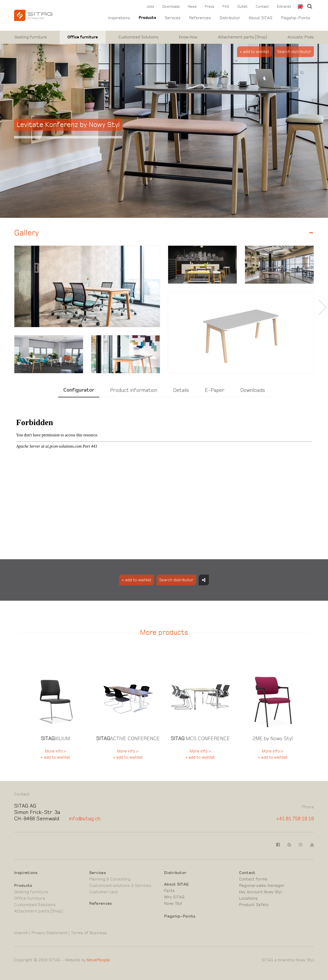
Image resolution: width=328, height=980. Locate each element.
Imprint (21, 933)
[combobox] (300, 7)
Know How (188, 37)
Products (147, 18)
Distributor (230, 18)
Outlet (242, 7)
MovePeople (98, 960)
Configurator (79, 390)
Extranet (284, 7)
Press (209, 7)
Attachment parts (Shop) (38, 911)
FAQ (226, 7)
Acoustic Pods (301, 37)
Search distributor (294, 52)
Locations (248, 898)
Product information (134, 390)
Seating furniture (31, 37)
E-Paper (215, 390)
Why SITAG (174, 897)
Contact (262, 7)
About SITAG (261, 18)
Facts (170, 891)
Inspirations (119, 18)
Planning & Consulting (110, 879)
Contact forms (253, 879)
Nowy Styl (173, 903)
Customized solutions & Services (120, 886)
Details (181, 390)
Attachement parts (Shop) (242, 37)
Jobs (150, 7)
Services (173, 18)
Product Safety (254, 905)
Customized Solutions (138, 37)
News (192, 7)
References (200, 18)
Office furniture (83, 37)
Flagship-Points (296, 18)
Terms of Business (89, 933)
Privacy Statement (49, 933)
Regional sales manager (262, 886)
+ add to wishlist (254, 52)
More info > (55, 751)
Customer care (104, 892)
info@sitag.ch (85, 819)
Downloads (171, 7)
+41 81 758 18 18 (295, 819)
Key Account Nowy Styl (260, 892)
